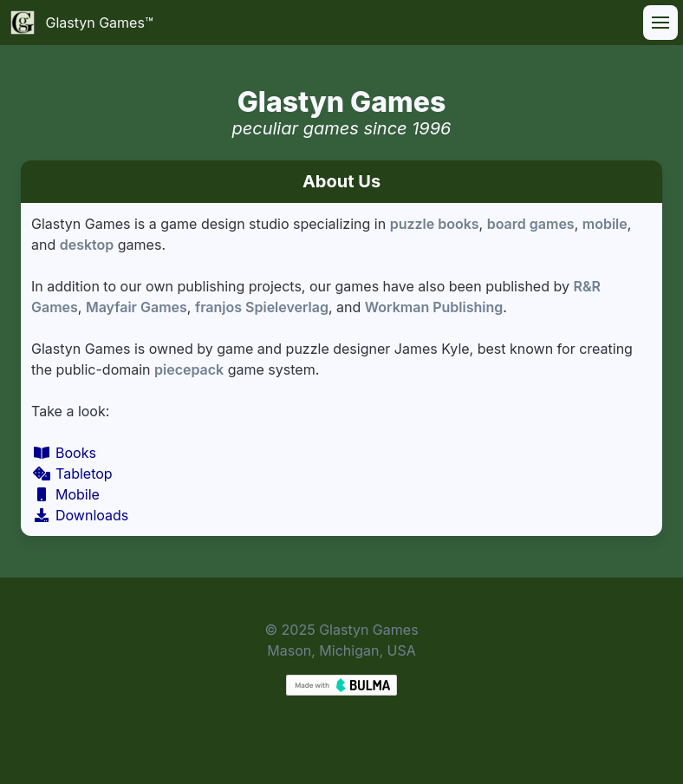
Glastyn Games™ (82, 23)
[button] (660, 23)
